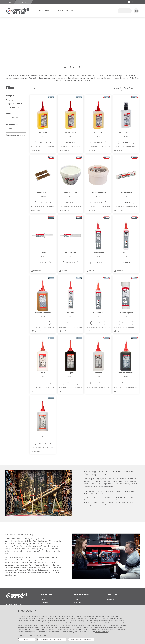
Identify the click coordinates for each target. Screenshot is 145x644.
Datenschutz (34, 636)
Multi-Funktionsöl (126, 132)
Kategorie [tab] (10, 96)
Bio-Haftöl (43, 132)
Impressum (111, 600)
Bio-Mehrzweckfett (98, 192)
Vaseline (70, 313)
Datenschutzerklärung (102, 632)
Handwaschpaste (70, 192)
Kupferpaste (98, 313)
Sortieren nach (114, 88)
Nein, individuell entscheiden (81, 639)
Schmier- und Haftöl (126, 373)
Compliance (44, 603)
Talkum (43, 373)
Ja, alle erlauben (27, 639)
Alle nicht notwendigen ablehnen (52, 639)
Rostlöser (98, 132)
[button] (129, 11)
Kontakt (76, 600)
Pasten (11, 100)
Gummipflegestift (126, 313)
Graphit (70, 373)
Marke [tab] (9, 113)
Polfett (126, 253)
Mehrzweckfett (43, 192)
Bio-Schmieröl (70, 132)
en (133, 2)
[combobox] (111, 11)
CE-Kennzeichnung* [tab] (14, 124)
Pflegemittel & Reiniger (16, 104)
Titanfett (43, 253)
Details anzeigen (23, 636)
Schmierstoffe (14, 108)
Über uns (43, 600)
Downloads (77, 603)
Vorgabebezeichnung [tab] (15, 135)
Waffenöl (98, 373)
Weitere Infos (43, 143)
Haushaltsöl (43, 433)
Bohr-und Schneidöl (43, 313)
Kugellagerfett (98, 253)
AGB (109, 603)
